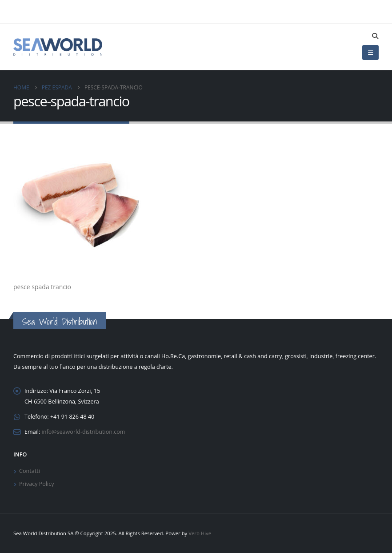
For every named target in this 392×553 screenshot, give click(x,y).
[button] (375, 36)
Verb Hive (200, 533)
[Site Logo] (58, 47)
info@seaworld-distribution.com (84, 432)
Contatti (30, 471)
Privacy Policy (37, 484)
